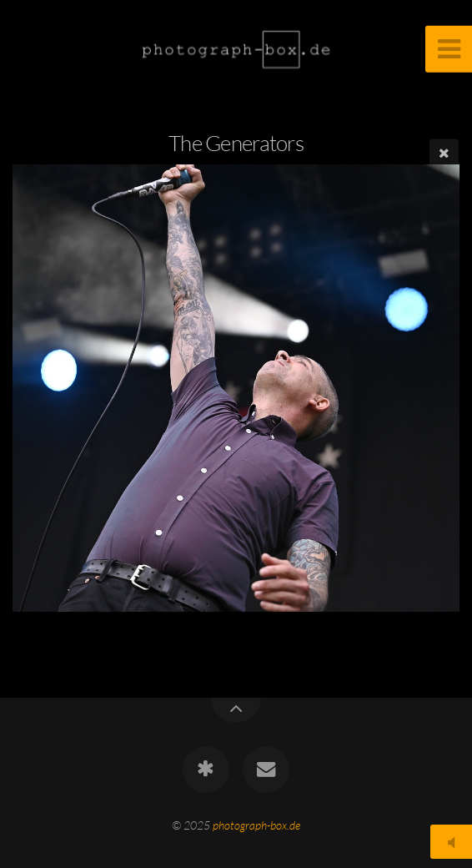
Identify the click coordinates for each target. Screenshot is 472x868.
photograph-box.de (256, 825)
